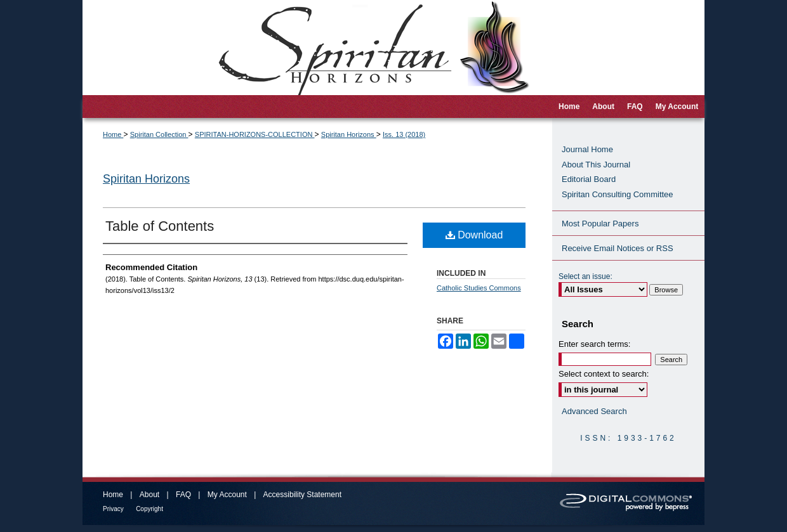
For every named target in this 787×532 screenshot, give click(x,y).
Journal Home (587, 149)
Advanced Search (594, 411)
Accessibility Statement (302, 495)
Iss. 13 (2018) (404, 134)
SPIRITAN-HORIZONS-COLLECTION (255, 134)
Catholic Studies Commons (479, 288)
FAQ (183, 495)
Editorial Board (589, 179)
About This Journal (596, 165)
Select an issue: (585, 276)
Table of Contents (160, 226)
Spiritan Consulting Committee (618, 194)
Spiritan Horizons (349, 134)
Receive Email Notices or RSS (618, 248)
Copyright (149, 509)
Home (113, 134)
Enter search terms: (594, 344)
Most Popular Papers (600, 224)
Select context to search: (604, 374)
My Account (227, 495)
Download (474, 235)
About (149, 495)
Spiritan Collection (159, 134)
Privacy (113, 509)
